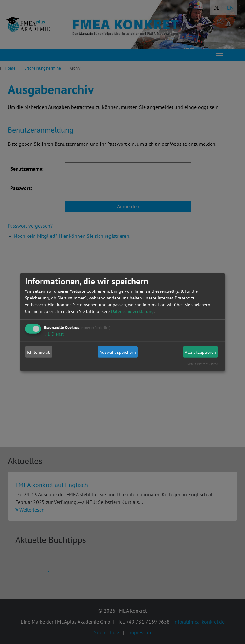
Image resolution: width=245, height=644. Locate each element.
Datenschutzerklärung (132, 311)
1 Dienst (54, 334)
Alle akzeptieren (200, 352)
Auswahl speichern (118, 352)
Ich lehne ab (39, 352)
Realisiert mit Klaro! (202, 364)
